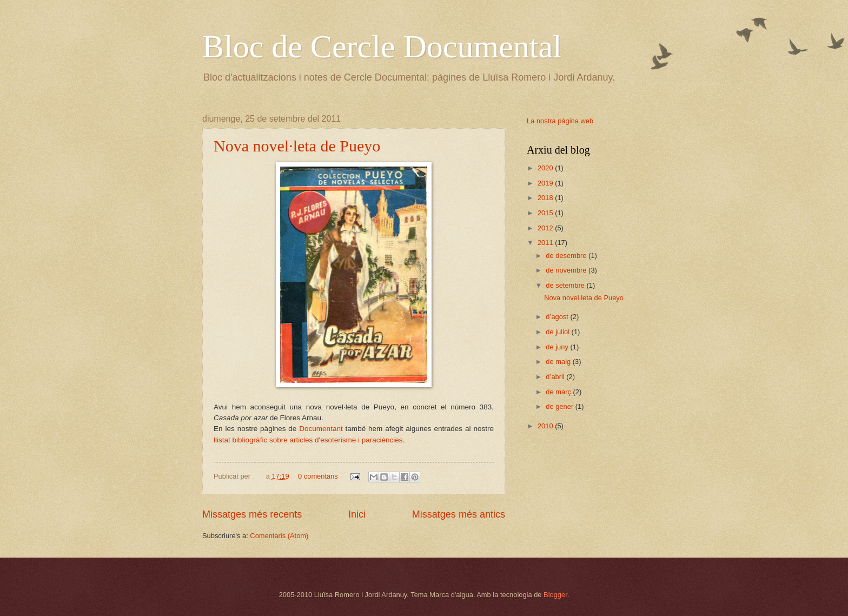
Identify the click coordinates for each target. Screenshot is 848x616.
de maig (559, 362)
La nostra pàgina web (560, 121)
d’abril (556, 377)
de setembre (566, 285)
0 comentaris (318, 476)
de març (559, 392)
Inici (357, 514)
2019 (546, 183)
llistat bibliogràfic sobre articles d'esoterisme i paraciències (308, 440)
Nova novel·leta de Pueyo (297, 146)
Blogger (555, 595)
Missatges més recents (252, 514)
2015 (546, 213)
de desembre (567, 256)
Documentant (321, 429)
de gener (560, 406)
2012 (546, 228)
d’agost (558, 317)
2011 (546, 243)
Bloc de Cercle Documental (382, 47)
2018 (546, 198)
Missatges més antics (459, 514)
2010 (546, 426)
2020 (546, 168)
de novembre (567, 270)
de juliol (558, 332)
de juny (558, 347)
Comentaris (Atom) (279, 536)
